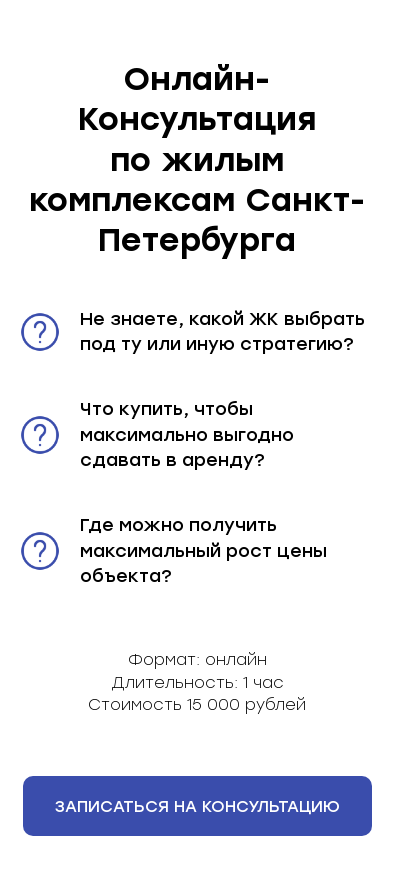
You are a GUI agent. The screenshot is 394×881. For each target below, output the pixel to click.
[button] (197, 806)
